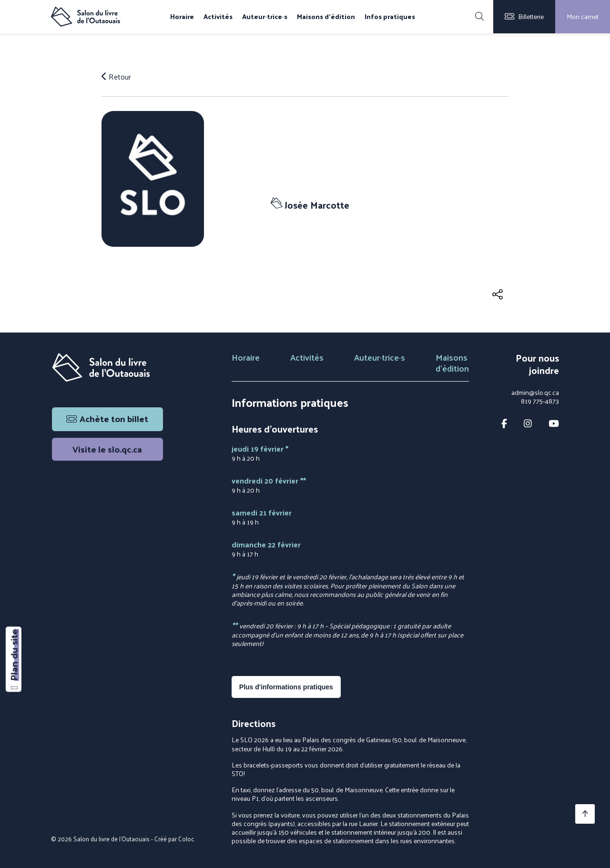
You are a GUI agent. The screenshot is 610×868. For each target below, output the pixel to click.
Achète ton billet (107, 419)
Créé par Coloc (174, 839)
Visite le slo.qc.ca (107, 449)
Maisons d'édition (326, 17)
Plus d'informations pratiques (286, 687)
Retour (116, 77)
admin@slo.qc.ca (535, 393)
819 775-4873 (540, 401)
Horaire (182, 17)
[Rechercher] (479, 17)
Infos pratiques (390, 17)
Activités (218, 17)
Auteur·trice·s (265, 17)
